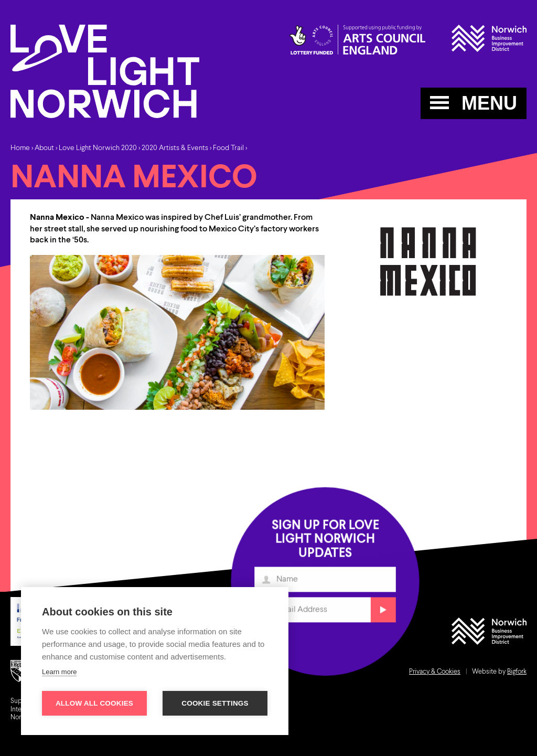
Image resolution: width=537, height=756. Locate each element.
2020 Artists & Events (175, 148)
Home (20, 148)
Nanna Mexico (57, 218)
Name (268, 583)
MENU (474, 103)
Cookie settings (215, 703)
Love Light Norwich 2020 (98, 148)
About (44, 148)
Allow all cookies (94, 703)
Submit (382, 613)
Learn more (59, 672)
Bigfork (517, 672)
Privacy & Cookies (435, 672)
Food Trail (228, 148)
